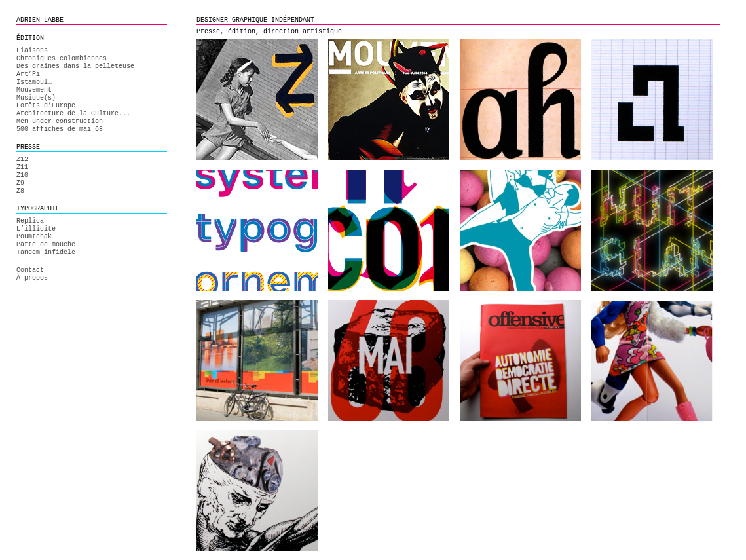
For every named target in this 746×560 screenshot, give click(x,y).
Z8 (20, 191)
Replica (30, 221)
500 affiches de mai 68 (60, 129)
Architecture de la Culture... (73, 114)
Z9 (20, 183)
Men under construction (60, 121)
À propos (32, 278)
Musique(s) (36, 98)
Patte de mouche (46, 245)
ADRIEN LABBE (40, 20)
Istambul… (34, 82)
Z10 (22, 175)
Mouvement (34, 90)
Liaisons (32, 51)
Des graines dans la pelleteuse (75, 66)
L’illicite (36, 229)
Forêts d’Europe (46, 106)
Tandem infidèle (46, 252)
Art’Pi (28, 74)
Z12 (22, 159)
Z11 (22, 167)
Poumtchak (34, 237)
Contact (30, 270)
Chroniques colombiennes (62, 59)
